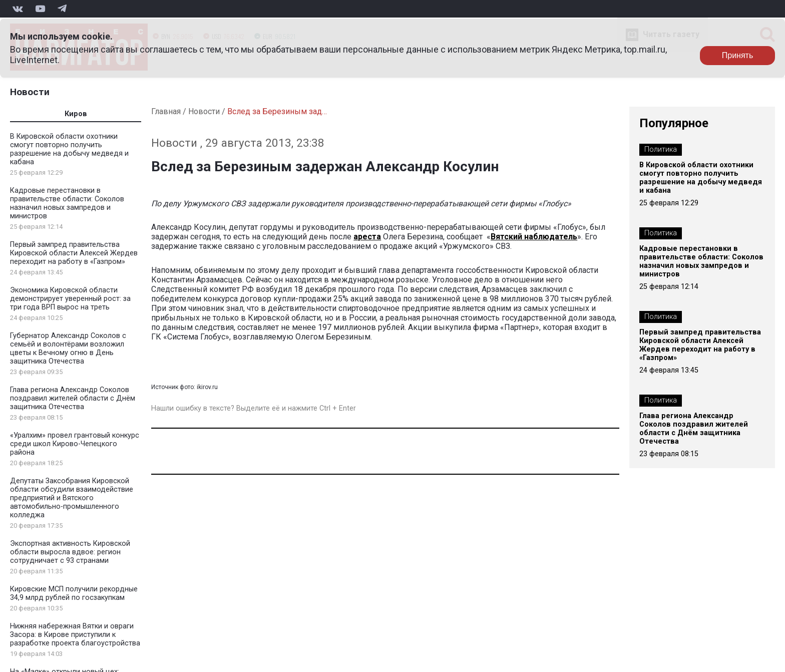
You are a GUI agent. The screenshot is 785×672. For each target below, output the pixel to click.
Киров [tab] (76, 114)
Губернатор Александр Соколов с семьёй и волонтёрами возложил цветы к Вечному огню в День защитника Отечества (68, 349)
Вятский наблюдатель (534, 237)
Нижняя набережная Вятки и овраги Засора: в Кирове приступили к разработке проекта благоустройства (75, 635)
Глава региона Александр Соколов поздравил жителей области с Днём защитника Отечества (73, 398)
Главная (166, 111)
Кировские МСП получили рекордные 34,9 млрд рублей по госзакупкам (74, 593)
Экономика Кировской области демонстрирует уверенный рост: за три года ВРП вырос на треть (70, 299)
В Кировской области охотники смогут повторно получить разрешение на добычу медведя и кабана (69, 149)
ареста (367, 237)
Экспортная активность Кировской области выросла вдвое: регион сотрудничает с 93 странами (70, 552)
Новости (30, 92)
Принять (738, 55)
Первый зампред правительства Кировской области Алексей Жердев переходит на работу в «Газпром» (74, 253)
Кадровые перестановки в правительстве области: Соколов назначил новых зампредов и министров (67, 203)
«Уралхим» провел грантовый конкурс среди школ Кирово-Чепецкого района (75, 444)
